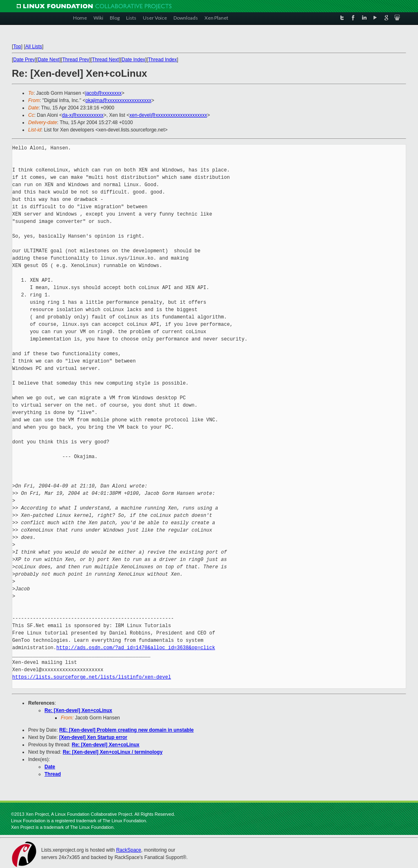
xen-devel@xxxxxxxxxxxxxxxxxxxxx (168, 115)
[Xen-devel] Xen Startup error (93, 737)
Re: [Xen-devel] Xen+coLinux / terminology (113, 752)
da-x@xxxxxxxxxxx (83, 115)
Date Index (133, 60)
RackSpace (128, 850)
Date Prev (24, 60)
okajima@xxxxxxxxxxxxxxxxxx (118, 100)
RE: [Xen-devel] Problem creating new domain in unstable (126, 730)
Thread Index (163, 60)
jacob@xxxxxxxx (103, 93)
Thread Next (105, 60)
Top (17, 47)
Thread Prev (76, 60)
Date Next (48, 60)
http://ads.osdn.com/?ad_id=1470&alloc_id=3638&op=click (136, 648)
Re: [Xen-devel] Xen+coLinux (78, 710)
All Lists (34, 47)
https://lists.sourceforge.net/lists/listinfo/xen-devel (92, 677)
